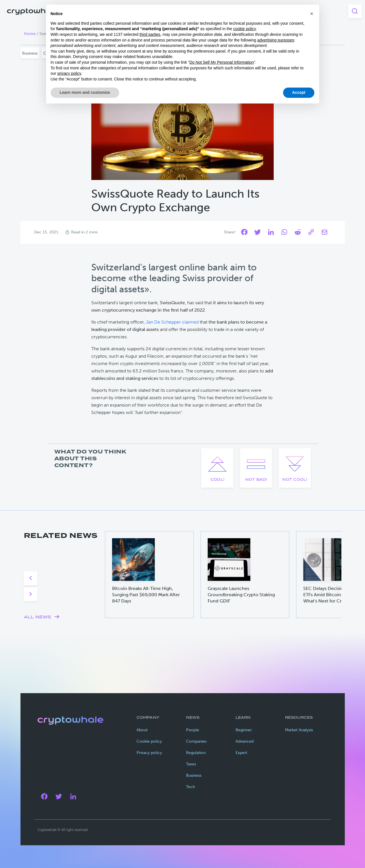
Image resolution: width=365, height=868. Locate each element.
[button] (312, 14)
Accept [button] (299, 92)
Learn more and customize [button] (85, 92)
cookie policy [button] (245, 29)
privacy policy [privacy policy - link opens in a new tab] (69, 73)
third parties (150, 34)
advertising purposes (276, 40)
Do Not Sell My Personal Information (222, 62)
